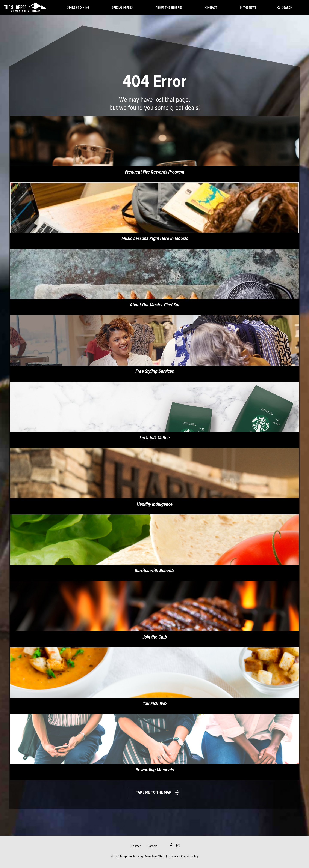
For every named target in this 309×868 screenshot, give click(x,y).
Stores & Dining (78, 8)
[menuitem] (78, 7)
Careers (152, 846)
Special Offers (122, 8)
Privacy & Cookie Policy (184, 856)
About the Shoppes (169, 8)
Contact (211, 8)
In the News (248, 8)
